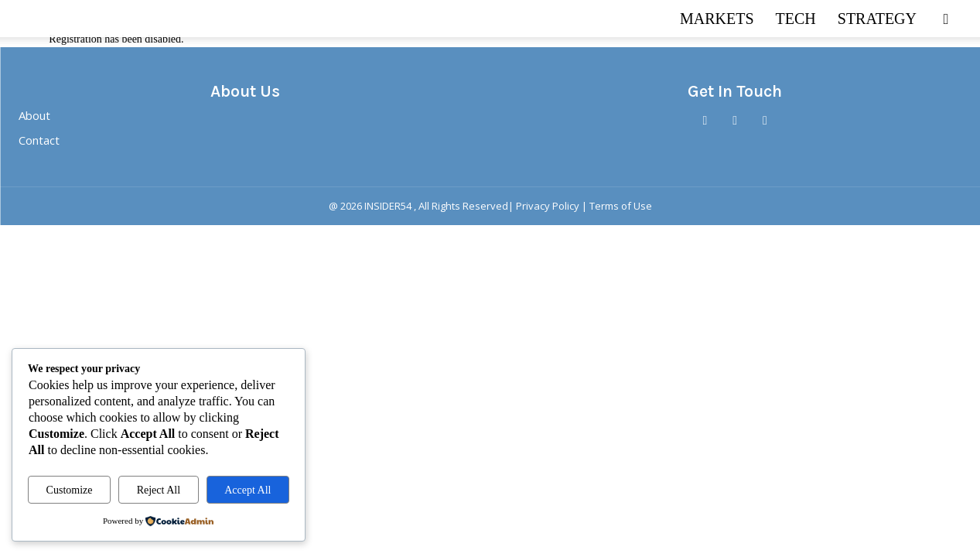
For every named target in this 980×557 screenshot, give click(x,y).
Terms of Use (621, 206)
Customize (70, 490)
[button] (946, 20)
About (34, 115)
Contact (39, 140)
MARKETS (717, 19)
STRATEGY (877, 19)
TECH (796, 19)
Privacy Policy (548, 206)
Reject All (159, 490)
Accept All (248, 490)
